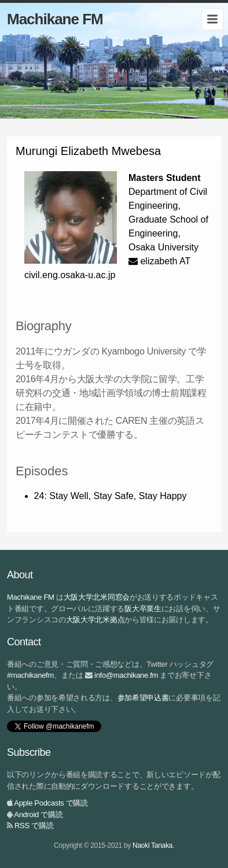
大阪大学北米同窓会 (97, 597)
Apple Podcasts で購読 (51, 803)
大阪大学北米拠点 (95, 620)
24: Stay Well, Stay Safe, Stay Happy (111, 496)
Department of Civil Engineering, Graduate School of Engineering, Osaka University (168, 219)
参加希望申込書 (143, 698)
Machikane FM (55, 19)
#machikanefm (30, 675)
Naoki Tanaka (152, 845)
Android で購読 (38, 815)
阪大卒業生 (143, 609)
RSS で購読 (34, 825)
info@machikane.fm (126, 675)
